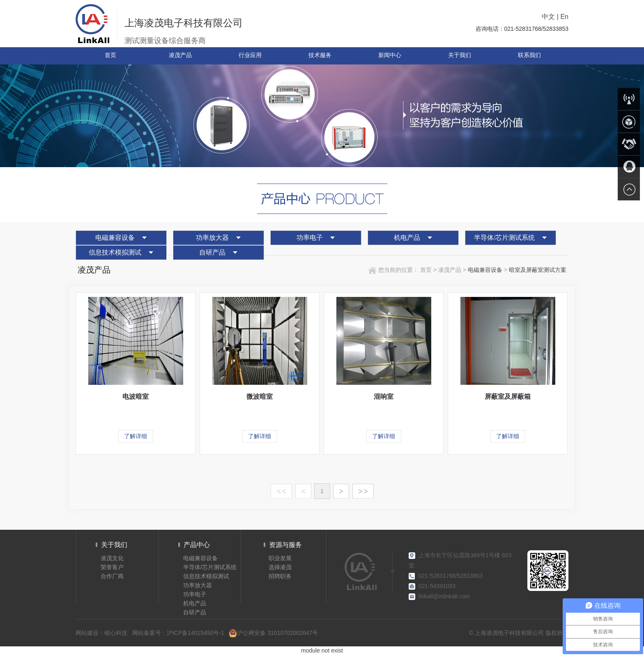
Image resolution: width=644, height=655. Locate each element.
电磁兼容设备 (115, 238)
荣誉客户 (112, 567)
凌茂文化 (112, 558)
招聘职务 (280, 576)
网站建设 (87, 633)
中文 (548, 17)
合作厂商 (112, 576)
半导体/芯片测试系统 (504, 238)
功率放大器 (212, 238)
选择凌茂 (280, 567)
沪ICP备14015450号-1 (195, 633)
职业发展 (280, 558)
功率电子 (310, 238)
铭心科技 (116, 633)
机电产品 (407, 238)
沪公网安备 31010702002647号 (273, 633)
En (564, 17)
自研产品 (212, 252)
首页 (425, 270)
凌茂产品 (451, 270)
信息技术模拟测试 (115, 252)
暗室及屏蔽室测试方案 (538, 270)
